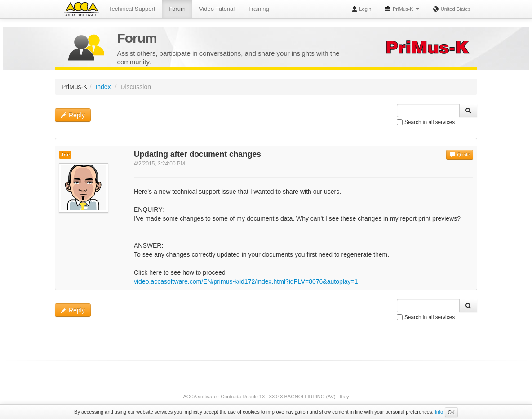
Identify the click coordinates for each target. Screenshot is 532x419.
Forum (177, 9)
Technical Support (132, 9)
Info (439, 412)
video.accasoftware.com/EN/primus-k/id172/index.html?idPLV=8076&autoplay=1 (246, 281)
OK (451, 412)
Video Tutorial (217, 9)
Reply (73, 115)
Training (258, 9)
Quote (460, 155)
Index (103, 87)
